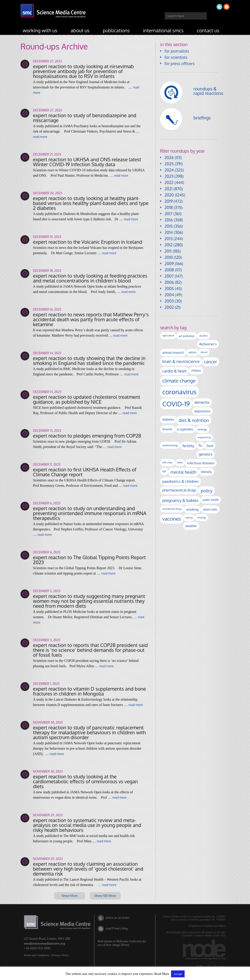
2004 (169, 295)
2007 (169, 276)
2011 (168, 251)
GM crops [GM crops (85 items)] (167, 462)
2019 (169, 201)
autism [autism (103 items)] (192, 352)
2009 (169, 264)
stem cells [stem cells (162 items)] (210, 509)
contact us (208, 30)
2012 (169, 245)
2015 (169, 226)
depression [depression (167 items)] (202, 411)
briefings (202, 118)
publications (116, 30)
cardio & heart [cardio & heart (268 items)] (174, 371)
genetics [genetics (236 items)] (206, 454)
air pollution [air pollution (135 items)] (187, 336)
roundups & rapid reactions (208, 91)
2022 (169, 182)
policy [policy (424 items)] (207, 491)
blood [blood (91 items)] (204, 352)
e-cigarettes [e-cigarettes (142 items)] (185, 429)
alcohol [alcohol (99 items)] (204, 336)
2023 (169, 176)
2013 (169, 239)
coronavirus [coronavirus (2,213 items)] (179, 392)
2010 (169, 257)
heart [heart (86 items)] (180, 462)
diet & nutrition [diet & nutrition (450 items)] (194, 420)
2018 (169, 207)
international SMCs (163, 30)
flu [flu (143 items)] (200, 445)
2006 (169, 282)
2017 (168, 214)
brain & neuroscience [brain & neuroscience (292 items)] (181, 361)
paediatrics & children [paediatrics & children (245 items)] (180, 481)
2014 (169, 232)
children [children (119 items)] (196, 370)
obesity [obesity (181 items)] (206, 472)
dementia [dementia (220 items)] (202, 402)
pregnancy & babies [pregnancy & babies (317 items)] (180, 500)
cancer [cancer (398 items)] (211, 362)
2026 (169, 158)
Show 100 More (105, 896)
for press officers (180, 63)
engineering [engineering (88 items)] (204, 437)
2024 (169, 170)
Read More (162, 974)
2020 (169, 195)
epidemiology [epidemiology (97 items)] (170, 445)
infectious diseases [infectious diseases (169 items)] (201, 463)
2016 (169, 220)
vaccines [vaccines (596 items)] (172, 519)
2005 (169, 288)
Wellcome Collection (129, 941)
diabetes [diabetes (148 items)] (168, 419)
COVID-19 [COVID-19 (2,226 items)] (176, 404)
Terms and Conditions (36, 955)
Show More (70, 896)
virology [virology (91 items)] (202, 518)
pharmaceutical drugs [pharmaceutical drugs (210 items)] (179, 490)
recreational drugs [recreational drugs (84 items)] (172, 509)
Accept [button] (178, 974)
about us (80, 30)
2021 (169, 189)
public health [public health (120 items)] (211, 500)
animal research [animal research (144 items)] (173, 353)
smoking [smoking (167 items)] (192, 509)
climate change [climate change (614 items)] (179, 381)
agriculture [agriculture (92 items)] (168, 336)
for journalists (177, 51)
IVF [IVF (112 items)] (164, 471)
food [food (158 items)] (210, 446)
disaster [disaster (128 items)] (167, 429)
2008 (169, 270)
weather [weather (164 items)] (191, 526)
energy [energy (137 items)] (202, 429)
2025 (169, 164)
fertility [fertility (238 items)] (188, 446)
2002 (169, 307)
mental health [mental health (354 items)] (183, 472)
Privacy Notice (60, 955)
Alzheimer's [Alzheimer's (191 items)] (208, 344)
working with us (40, 30)
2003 (169, 301)
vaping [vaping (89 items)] (189, 518)
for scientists (176, 57)
